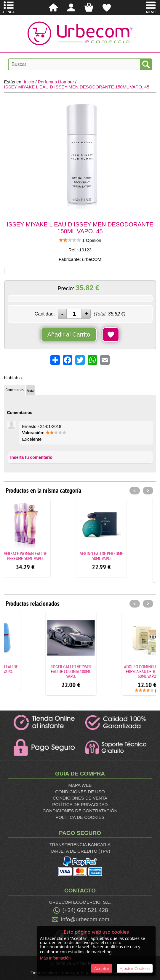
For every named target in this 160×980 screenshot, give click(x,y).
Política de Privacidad (80, 804)
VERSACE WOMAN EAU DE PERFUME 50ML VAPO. (42, 556)
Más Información (55, 958)
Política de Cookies (80, 817)
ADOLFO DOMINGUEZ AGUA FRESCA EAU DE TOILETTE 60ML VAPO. (118, 671)
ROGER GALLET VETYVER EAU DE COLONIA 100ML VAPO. (42, 671)
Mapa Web (80, 785)
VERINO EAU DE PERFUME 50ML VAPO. (118, 556)
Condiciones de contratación (80, 811)
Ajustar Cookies (135, 968)
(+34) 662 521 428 (85, 910)
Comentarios (15, 390)
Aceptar (102, 968)
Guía (31, 390)
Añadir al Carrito (69, 334)
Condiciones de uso (80, 792)
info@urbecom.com (85, 919)
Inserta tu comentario (31, 457)
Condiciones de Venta (80, 798)
